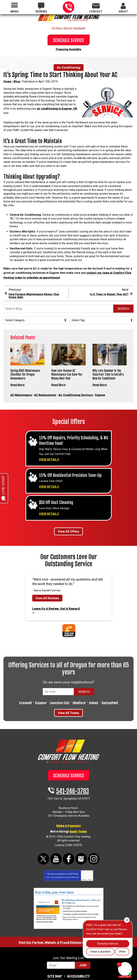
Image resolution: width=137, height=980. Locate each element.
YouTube (56, 848)
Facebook (69, 848)
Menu (14, 11)
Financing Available (69, 49)
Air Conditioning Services (76, 390)
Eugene (100, 390)
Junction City (59, 692)
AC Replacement (45, 390)
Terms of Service (71, 867)
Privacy (85, 869)
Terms (90, 869)
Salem (93, 692)
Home (7, 81)
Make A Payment (68, 815)
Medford (79, 692)
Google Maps (81, 848)
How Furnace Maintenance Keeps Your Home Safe (34, 292)
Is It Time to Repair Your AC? (109, 291)
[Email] (69, 955)
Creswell (25, 692)
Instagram (94, 848)
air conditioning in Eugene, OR (57, 107)
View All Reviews (47, 589)
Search (123, 305)
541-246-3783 (68, 7)
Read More (17, 380)
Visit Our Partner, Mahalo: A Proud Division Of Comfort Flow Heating (68, 932)
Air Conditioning (69, 66)
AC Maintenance (21, 390)
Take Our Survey (69, 620)
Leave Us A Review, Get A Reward (56, 599)
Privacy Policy (59, 867)
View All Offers (68, 522)
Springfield (110, 692)
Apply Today (78, 821)
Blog (17, 81)
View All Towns (68, 702)
